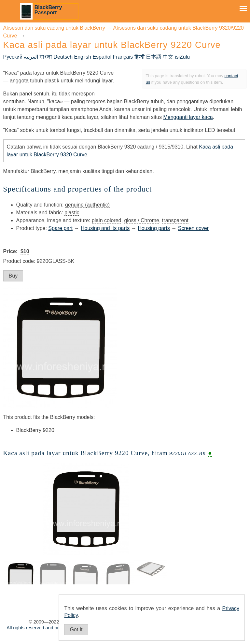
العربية (31, 57)
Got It (76, 630)
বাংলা (46, 57)
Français (123, 57)
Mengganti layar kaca (188, 117)
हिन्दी (139, 57)
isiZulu (182, 57)
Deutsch (63, 57)
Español (102, 57)
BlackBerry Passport (48, 10)
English (82, 57)
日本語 (154, 57)
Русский (13, 57)
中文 (168, 57)
